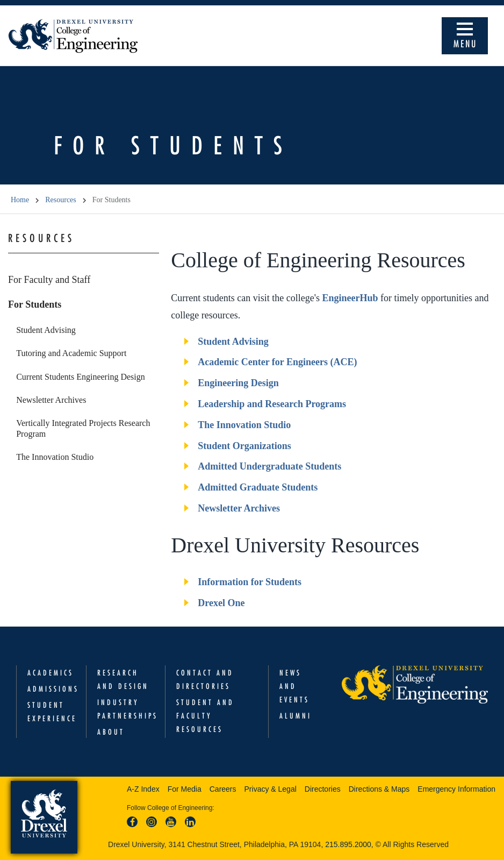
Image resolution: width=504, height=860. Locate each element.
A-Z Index (143, 789)
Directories (323, 789)
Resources (61, 200)
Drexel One (221, 603)
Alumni (296, 716)
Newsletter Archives (51, 400)
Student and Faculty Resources (205, 716)
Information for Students (250, 582)
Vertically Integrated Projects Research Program (83, 428)
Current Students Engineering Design (81, 377)
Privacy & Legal (271, 789)
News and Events (294, 686)
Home (20, 200)
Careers (223, 789)
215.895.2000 (348, 844)
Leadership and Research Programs (272, 404)
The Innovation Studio (55, 457)
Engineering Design (238, 383)
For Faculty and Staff (49, 280)
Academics (51, 673)
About (111, 732)
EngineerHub (350, 298)
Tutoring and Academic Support (71, 353)
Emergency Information (456, 789)
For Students (35, 304)
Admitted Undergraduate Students (269, 466)
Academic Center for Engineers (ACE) (277, 362)
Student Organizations (244, 446)
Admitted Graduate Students (258, 487)
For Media (185, 789)
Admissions (53, 689)
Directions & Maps (379, 789)
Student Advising (46, 330)
